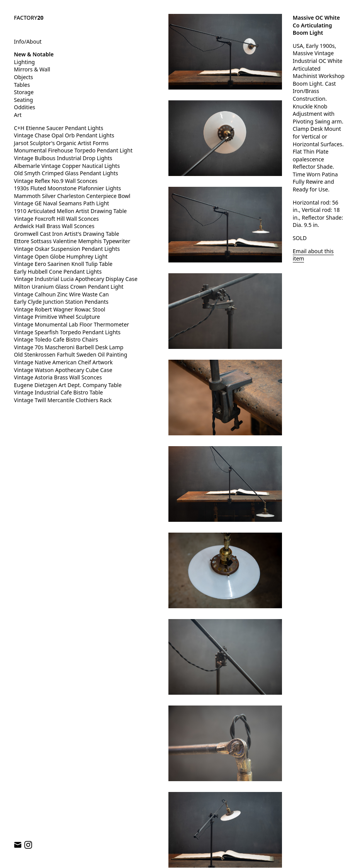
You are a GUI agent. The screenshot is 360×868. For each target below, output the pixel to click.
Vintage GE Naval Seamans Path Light (61, 203)
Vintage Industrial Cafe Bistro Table (58, 392)
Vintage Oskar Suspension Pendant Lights (67, 249)
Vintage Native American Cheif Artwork (63, 362)
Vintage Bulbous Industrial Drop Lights (63, 158)
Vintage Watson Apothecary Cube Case (63, 370)
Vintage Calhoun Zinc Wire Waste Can (61, 294)
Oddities (25, 107)
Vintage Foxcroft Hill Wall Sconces (56, 219)
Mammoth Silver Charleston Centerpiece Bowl (72, 196)
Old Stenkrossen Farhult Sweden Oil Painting (70, 354)
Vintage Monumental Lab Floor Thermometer (71, 324)
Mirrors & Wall (32, 69)
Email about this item (313, 255)
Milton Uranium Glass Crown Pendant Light (69, 287)
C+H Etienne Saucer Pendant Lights (59, 128)
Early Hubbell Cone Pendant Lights (58, 272)
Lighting (24, 62)
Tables (22, 85)
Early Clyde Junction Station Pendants (61, 302)
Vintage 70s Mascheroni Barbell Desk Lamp (69, 347)
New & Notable (34, 54)
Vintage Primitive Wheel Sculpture (57, 317)
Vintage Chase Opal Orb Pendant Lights (64, 135)
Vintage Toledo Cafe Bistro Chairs (56, 339)
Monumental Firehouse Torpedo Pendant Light (73, 150)
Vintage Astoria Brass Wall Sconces (58, 377)
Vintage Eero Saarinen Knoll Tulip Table (63, 264)
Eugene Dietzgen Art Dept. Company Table (68, 385)
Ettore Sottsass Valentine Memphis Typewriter (72, 241)
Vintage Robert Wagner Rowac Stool (59, 309)
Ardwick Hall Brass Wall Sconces (54, 226)
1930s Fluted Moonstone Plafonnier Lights (67, 188)
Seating (23, 100)
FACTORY (29, 18)
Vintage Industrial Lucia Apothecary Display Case (76, 279)
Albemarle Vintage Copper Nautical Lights (67, 166)
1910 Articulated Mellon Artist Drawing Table (70, 211)
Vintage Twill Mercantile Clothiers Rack (63, 400)
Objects (24, 77)
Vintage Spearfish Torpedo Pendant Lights (67, 332)
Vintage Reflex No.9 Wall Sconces (56, 181)
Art (18, 115)
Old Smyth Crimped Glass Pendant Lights (66, 173)
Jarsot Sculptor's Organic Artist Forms (61, 143)
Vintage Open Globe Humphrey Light (61, 256)
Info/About (28, 41)
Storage (24, 92)
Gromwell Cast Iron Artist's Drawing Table (66, 234)
